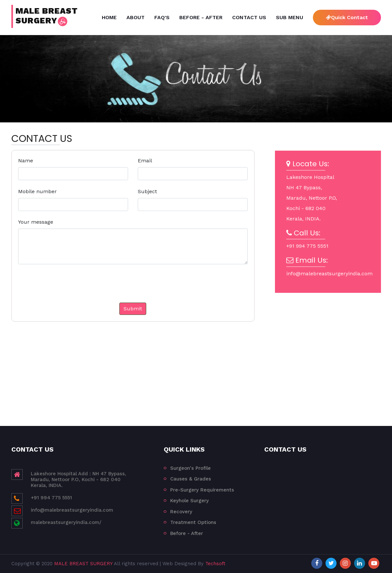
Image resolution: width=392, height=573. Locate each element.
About (136, 17)
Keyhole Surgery (190, 501)
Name (26, 161)
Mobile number (37, 191)
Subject (147, 191)
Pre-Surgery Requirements (202, 490)
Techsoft (215, 564)
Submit (133, 309)
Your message (36, 222)
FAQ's (162, 17)
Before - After (201, 17)
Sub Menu (290, 17)
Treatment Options (193, 522)
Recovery (181, 512)
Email (145, 161)
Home (109, 17)
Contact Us (249, 17)
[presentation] (72, 290)
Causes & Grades (191, 479)
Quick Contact (347, 17)
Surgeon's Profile (190, 468)
